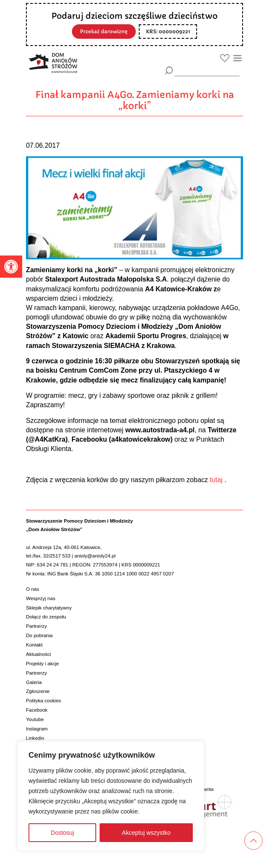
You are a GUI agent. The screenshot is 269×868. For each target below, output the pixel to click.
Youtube (35, 719)
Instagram (37, 729)
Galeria (34, 682)
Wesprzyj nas (41, 598)
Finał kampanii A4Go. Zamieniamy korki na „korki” (135, 100)
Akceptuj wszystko (146, 833)
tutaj (215, 480)
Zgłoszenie (38, 691)
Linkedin (35, 738)
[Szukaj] (169, 70)
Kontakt (34, 645)
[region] (111, 796)
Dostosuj (62, 833)
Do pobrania (39, 635)
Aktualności (39, 654)
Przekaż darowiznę (104, 32)
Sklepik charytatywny (49, 608)
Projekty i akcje (42, 664)
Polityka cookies (44, 701)
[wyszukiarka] (207, 70)
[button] (11, 267)
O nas (33, 589)
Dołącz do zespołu (46, 617)
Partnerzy (36, 626)
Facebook (37, 710)
